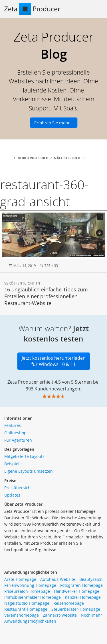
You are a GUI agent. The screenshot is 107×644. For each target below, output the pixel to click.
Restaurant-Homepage (26, 609)
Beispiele (13, 464)
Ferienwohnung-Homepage (30, 585)
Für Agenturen (18, 440)
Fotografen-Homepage (81, 585)
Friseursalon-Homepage (27, 591)
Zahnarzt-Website (60, 615)
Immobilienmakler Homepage (33, 597)
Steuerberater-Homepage (76, 609)
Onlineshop (15, 433)
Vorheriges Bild (33, 158)
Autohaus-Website (58, 579)
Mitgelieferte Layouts (24, 456)
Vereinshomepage (22, 615)
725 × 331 (52, 266)
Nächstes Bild (67, 158)
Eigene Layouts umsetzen (29, 471)
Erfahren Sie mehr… (54, 123)
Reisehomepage (69, 603)
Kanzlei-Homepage (83, 597)
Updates (12, 495)
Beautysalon (91, 579)
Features (13, 425)
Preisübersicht (18, 488)
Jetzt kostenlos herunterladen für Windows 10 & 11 (54, 361)
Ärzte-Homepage (20, 579)
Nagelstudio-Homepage (27, 603)
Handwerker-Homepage (77, 591)
